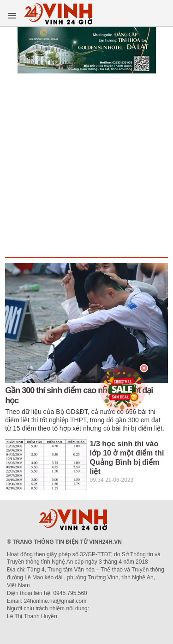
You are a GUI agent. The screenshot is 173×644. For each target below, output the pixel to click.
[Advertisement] (86, 166)
